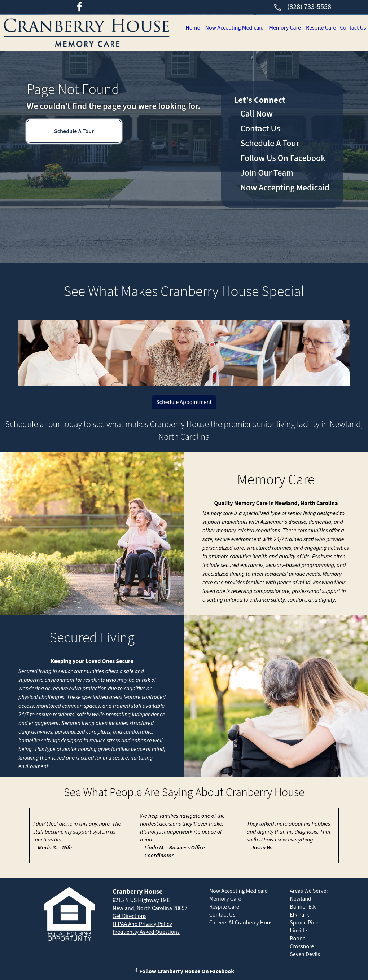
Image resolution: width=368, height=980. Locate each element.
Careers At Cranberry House (242, 923)
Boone (297, 939)
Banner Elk (303, 907)
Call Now (257, 114)
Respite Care (318, 60)
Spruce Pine (304, 923)
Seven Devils (305, 954)
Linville (298, 931)
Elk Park (299, 915)
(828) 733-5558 (302, 7)
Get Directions (130, 916)
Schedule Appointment (184, 402)
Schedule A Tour (74, 131)
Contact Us (352, 60)
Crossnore (302, 946)
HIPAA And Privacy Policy (142, 924)
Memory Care (280, 60)
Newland (301, 899)
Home (184, 60)
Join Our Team (267, 173)
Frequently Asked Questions (146, 932)
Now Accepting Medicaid (227, 60)
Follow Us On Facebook (283, 158)
